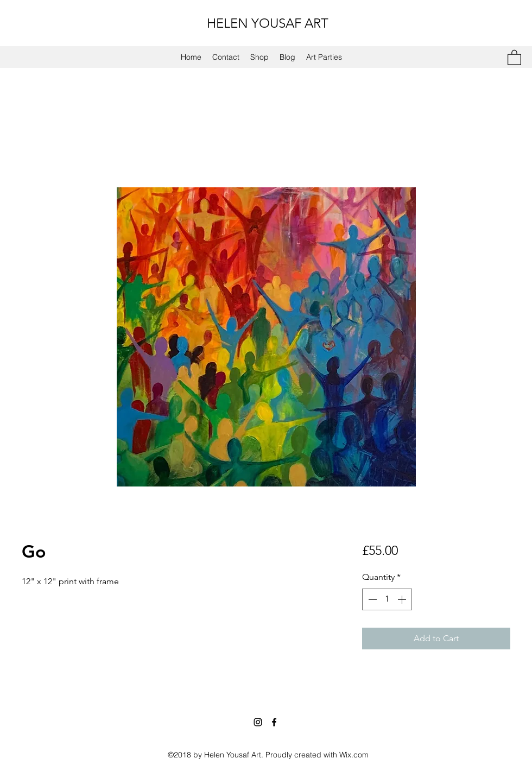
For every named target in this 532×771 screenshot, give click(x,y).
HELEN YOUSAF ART (268, 23)
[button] (514, 57)
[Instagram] (258, 722)
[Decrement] (371, 599)
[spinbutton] (387, 599)
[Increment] (403, 599)
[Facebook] (274, 722)
